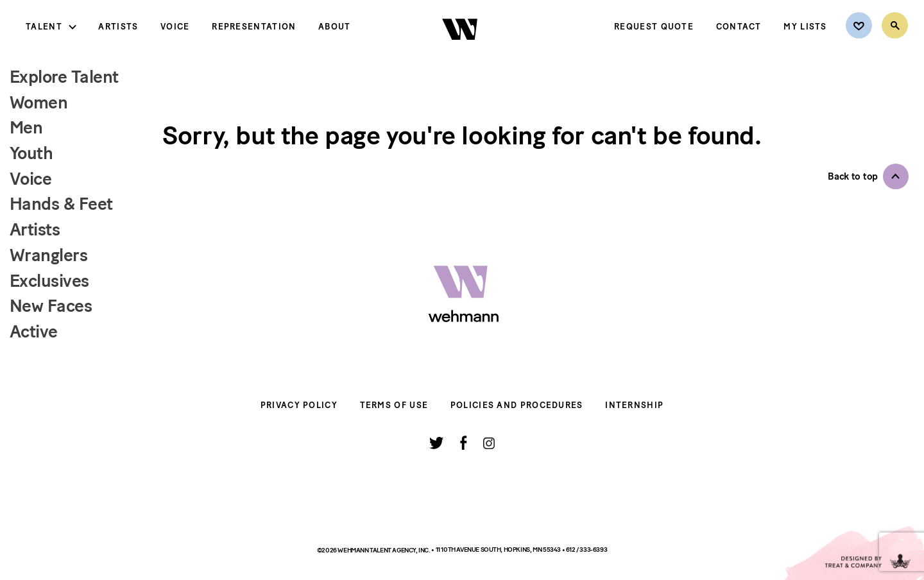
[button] (868, 176)
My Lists (805, 27)
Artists (118, 27)
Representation (254, 27)
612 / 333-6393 (586, 550)
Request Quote (654, 27)
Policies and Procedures (517, 405)
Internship (634, 405)
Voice (175, 27)
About (335, 27)
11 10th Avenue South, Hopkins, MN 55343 (499, 550)
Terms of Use (394, 405)
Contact (739, 27)
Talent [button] (44, 27)
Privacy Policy (299, 405)
